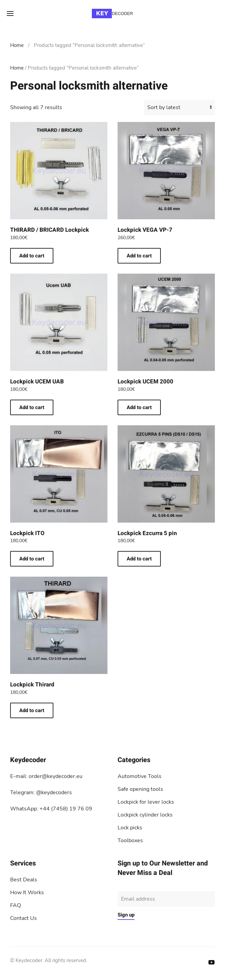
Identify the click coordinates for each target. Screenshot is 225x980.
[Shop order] (179, 107)
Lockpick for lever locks (146, 802)
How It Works (27, 893)
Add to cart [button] (32, 256)
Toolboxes (130, 840)
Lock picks (130, 828)
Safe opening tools (140, 789)
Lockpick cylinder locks (145, 815)
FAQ (16, 905)
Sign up (126, 915)
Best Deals (24, 880)
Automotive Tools (140, 776)
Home (17, 45)
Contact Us (23, 918)
